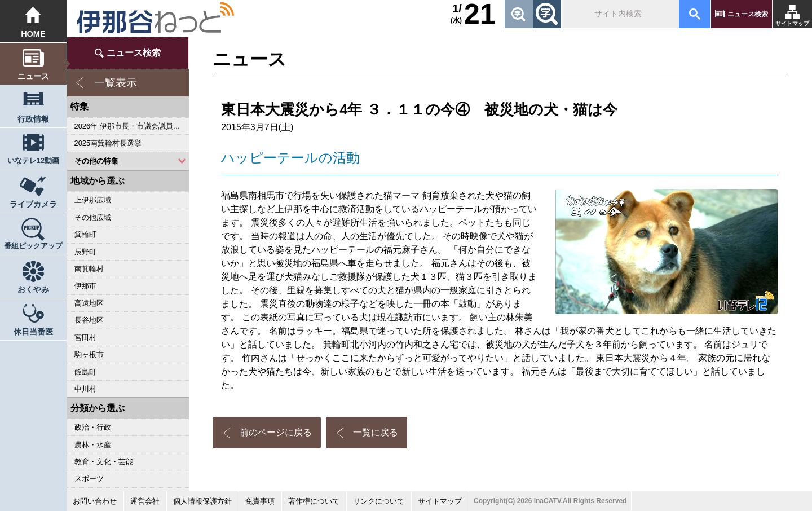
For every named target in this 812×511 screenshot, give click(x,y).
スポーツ (89, 479)
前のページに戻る (276, 432)
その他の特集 (96, 161)
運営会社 (145, 501)
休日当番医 (33, 332)
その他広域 (93, 217)
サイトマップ (792, 23)
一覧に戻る (376, 432)
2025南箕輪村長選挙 (108, 143)
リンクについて (379, 501)
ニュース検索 (748, 14)
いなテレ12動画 (33, 161)
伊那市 (85, 286)
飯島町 (85, 372)
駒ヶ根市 (89, 354)
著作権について (314, 501)
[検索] (619, 14)
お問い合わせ (95, 501)
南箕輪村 (89, 269)
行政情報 (33, 119)
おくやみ (33, 289)
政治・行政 (93, 427)
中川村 (85, 389)
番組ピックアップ (33, 246)
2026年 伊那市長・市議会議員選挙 (131, 126)
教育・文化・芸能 (104, 462)
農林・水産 (93, 445)
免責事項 (260, 501)
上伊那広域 (93, 200)
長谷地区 (89, 320)
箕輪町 (85, 234)
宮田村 (85, 338)
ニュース (33, 76)
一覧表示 (116, 83)
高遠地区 (89, 303)
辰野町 (85, 252)
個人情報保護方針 (202, 501)
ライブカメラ (33, 204)
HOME (33, 34)
